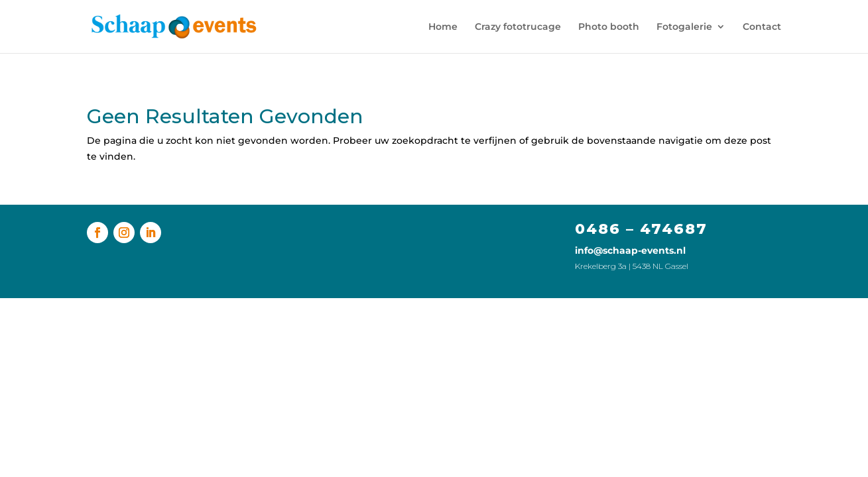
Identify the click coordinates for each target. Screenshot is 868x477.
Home (443, 27)
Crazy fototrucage (518, 27)
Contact (762, 27)
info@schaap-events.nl (630, 250)
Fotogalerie (684, 27)
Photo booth (609, 27)
